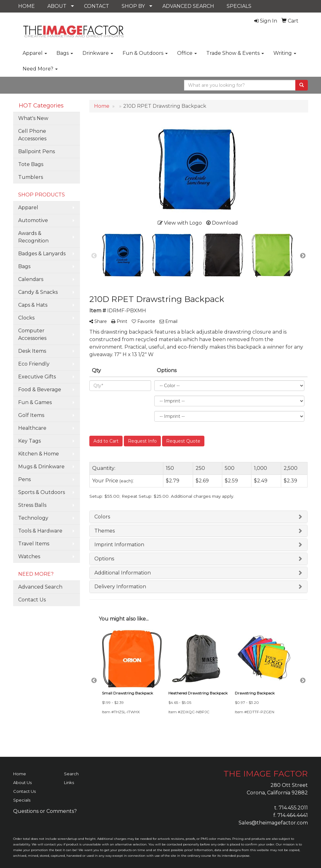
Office (187, 53)
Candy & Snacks (38, 292)
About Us (22, 782)
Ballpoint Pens (37, 151)
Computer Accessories (32, 334)
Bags (65, 53)
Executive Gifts (37, 377)
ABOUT (57, 6)
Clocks (26, 318)
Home (20, 774)
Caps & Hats (33, 305)
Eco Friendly (34, 364)
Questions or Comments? (45, 811)
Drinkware (98, 53)
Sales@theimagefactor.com (273, 823)
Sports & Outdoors (42, 492)
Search (71, 774)
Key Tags (29, 441)
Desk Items (32, 351)
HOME (26, 6)
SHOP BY (133, 6)
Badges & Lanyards (42, 254)
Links (69, 782)
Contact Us (32, 600)
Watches (29, 556)
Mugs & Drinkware (41, 467)
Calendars (31, 279)
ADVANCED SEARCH (188, 6)
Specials (22, 800)
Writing (285, 53)
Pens (24, 479)
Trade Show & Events (235, 53)
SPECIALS (239, 6)
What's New (33, 118)
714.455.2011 (293, 808)
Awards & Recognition (33, 237)
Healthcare (32, 428)
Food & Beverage (40, 390)
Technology (33, 518)
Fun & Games (35, 402)
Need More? (40, 69)
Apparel (35, 53)
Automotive (33, 220)
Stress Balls (32, 505)
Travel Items (34, 544)
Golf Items (31, 415)
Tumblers (31, 177)
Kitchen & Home (39, 454)
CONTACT (97, 6)
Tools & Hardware (40, 531)
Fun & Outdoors (145, 53)
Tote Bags (31, 164)
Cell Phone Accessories (32, 135)
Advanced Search (40, 587)
